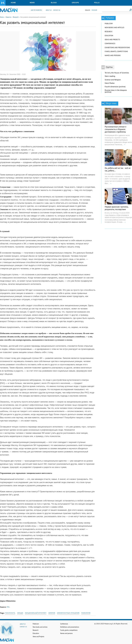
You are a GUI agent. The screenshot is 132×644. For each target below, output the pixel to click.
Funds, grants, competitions (116, 51)
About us (49, 10)
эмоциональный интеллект (36, 613)
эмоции (20, 613)
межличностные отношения (68, 613)
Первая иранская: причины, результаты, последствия (117, 208)
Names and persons (113, 55)
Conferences (110, 44)
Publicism (109, 24)
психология (86, 613)
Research (16, 17)
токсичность (10, 613)
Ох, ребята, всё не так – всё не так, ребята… (118, 169)
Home (13, 3)
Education (109, 36)
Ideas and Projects (112, 40)
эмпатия (52, 613)
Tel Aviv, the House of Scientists (117, 73)
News (32, 3)
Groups (75, 3)
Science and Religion (113, 80)
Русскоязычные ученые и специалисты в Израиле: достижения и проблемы (115, 129)
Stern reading (110, 76)
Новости (8, 17)
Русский (94, 10)
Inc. (9, 607)
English (88, 10)
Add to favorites (36, 10)
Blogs (54, 3)
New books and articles (114, 28)
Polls (97, 3)
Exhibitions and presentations (117, 48)
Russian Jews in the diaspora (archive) (116, 91)
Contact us (57, 10)
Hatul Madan (110, 83)
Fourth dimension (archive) (115, 87)
